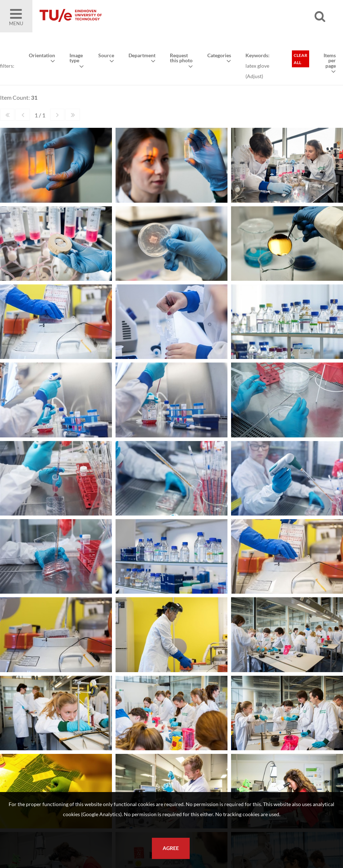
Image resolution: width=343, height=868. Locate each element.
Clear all (301, 59)
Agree (171, 848)
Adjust (254, 76)
